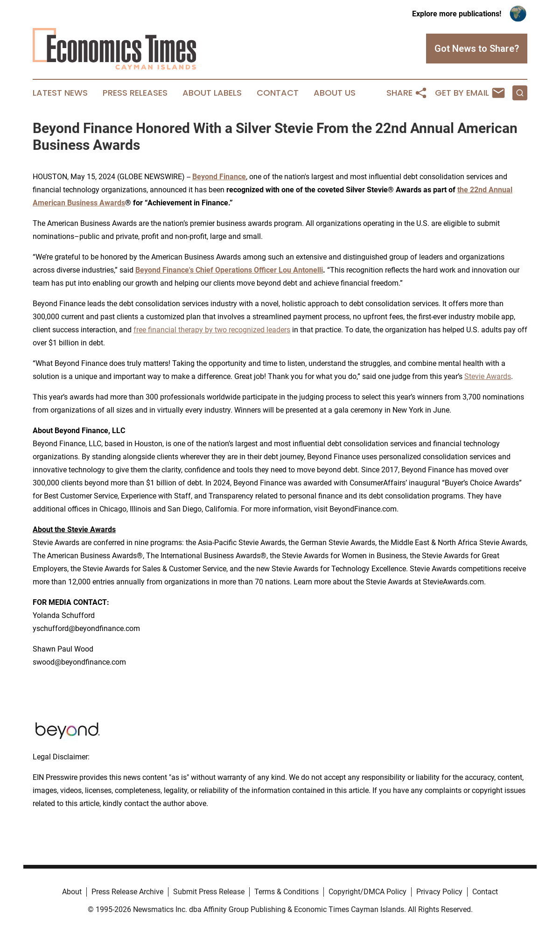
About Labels (212, 93)
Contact (278, 93)
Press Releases (135, 93)
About (72, 892)
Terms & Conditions (287, 892)
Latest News (60, 93)
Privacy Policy (439, 892)
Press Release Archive (127, 892)
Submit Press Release (209, 892)
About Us (335, 93)
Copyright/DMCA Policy (367, 892)
